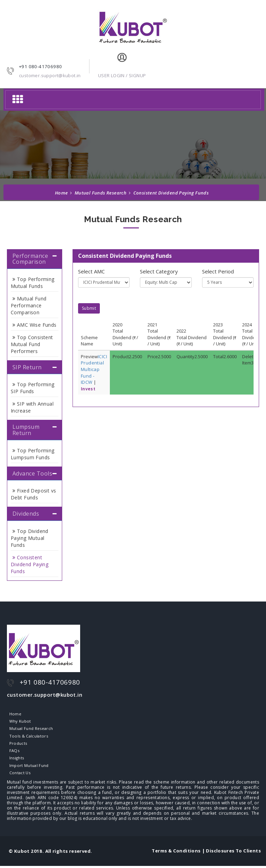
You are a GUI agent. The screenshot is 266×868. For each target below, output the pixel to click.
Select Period (218, 271)
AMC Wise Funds (35, 325)
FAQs (13, 752)
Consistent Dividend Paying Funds (30, 564)
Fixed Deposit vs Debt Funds (34, 494)
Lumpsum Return (26, 430)
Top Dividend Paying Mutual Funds (30, 538)
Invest (88, 389)
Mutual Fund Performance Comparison (28, 305)
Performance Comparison (30, 259)
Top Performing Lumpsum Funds (33, 454)
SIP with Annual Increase (32, 407)
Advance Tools (32, 473)
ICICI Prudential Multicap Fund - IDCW (94, 369)
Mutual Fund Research (31, 729)
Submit (89, 308)
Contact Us (19, 775)
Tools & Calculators (29, 736)
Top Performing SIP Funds (33, 388)
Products (18, 744)
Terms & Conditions (176, 853)
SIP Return (27, 367)
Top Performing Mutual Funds (33, 283)
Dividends (26, 514)
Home (61, 193)
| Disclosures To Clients (231, 853)
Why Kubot (19, 722)
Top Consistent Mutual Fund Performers (32, 344)
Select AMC (91, 271)
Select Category (159, 271)
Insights (16, 759)
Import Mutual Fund (28, 767)
